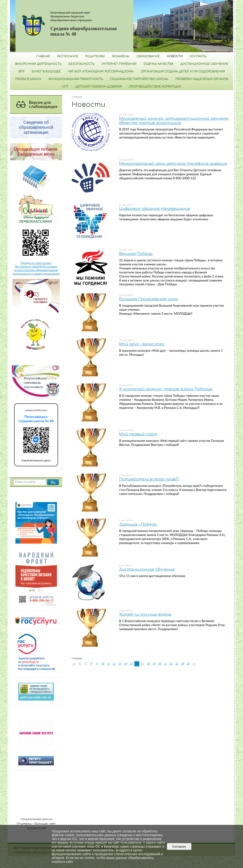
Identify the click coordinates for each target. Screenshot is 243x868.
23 (177, 664)
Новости (175, 56)
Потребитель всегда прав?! (149, 479)
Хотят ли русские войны (145, 614)
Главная (43, 56)
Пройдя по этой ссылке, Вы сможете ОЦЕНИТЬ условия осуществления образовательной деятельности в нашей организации (36, 268)
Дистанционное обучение (204, 64)
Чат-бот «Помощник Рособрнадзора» (101, 71)
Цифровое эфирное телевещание (155, 209)
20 (160, 664)
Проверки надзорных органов (202, 79)
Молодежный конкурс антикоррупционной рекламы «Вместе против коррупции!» (174, 121)
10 (103, 664)
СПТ (65, 87)
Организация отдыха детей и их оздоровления (183, 71)
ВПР (21, 71)
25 (188, 664)
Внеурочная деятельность (38, 64)
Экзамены (121, 56)
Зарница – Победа (138, 524)
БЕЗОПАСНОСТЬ (82, 64)
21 (165, 664)
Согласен (179, 847)
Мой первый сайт (138, 434)
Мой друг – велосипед (142, 344)
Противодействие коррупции (155, 87)
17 (143, 664)
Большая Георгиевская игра (148, 299)
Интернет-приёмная (119, 64)
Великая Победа (136, 254)
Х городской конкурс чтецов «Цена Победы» (166, 389)
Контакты (198, 56)
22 (171, 664)
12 (114, 664)
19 (154, 664)
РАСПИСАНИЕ (68, 56)
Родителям (95, 56)
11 (108, 664)
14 (126, 664)
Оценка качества (158, 64)
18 (148, 664)
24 (182, 664)
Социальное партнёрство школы (139, 79)
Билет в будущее (46, 71)
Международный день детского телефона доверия (173, 164)
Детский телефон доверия (99, 87)
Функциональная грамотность (76, 79)
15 (131, 664)
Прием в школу (28, 79)
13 (120, 664)
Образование (148, 56)
